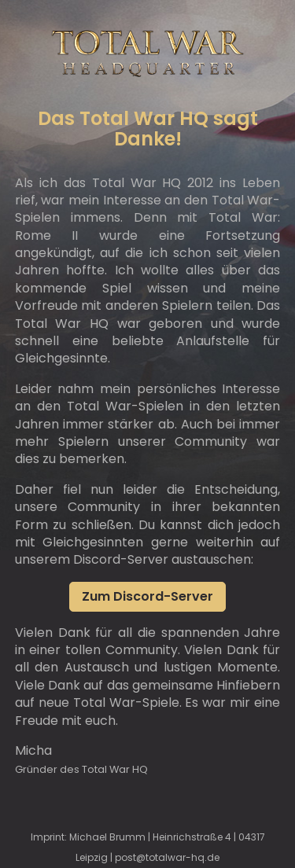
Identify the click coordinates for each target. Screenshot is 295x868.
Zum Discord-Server (147, 596)
